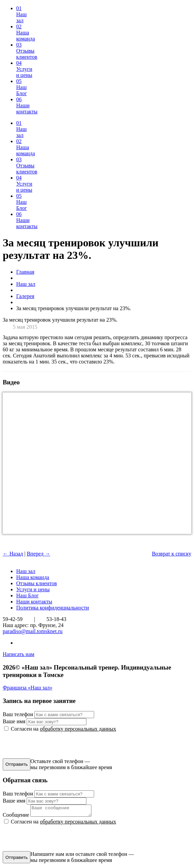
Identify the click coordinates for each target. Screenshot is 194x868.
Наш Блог (27, 595)
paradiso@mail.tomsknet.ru (33, 631)
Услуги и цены (33, 589)
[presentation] (54, 745)
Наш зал (26, 284)
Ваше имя (14, 721)
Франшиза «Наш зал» (27, 688)
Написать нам (19, 654)
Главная (25, 272)
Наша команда (33, 577)
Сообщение (16, 817)
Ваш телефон (18, 714)
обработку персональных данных (78, 729)
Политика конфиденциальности (53, 608)
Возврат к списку (172, 554)
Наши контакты (34, 602)
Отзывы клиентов (36, 583)
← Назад (13, 554)
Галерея (25, 296)
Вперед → (38, 554)
